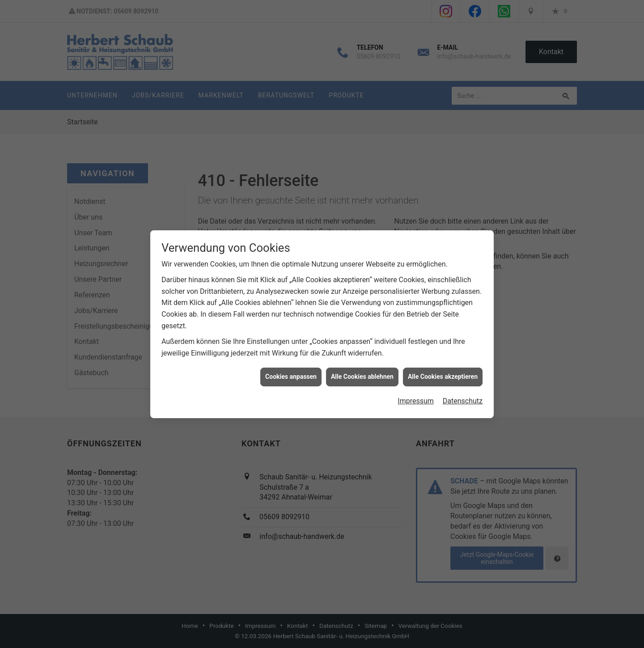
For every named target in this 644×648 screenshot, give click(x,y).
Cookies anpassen (291, 373)
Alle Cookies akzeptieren (443, 373)
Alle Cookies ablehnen (362, 373)
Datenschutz (463, 396)
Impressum (416, 396)
